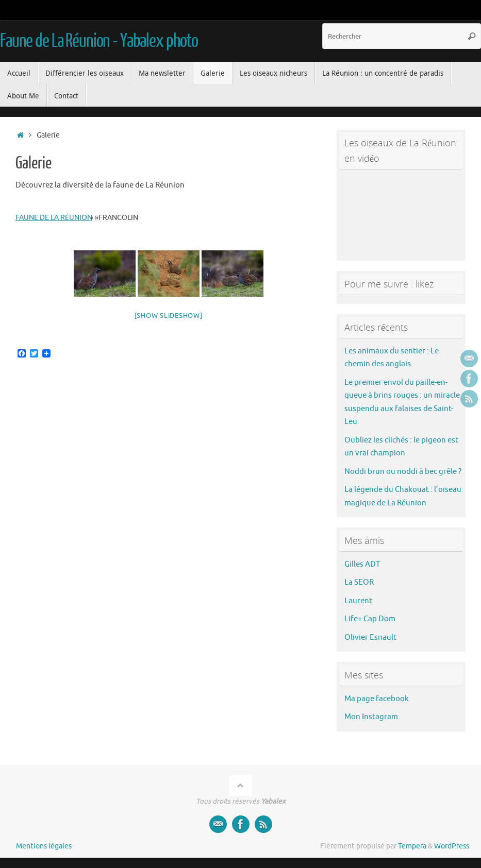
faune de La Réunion (54, 218)
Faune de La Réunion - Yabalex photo (99, 41)
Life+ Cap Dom (370, 619)
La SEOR (359, 582)
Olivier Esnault (370, 637)
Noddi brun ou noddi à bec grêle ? (403, 472)
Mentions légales (44, 846)
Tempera (412, 846)
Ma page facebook (377, 699)
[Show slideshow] (169, 316)
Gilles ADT (362, 564)
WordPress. (452, 846)
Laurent (358, 601)
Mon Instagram (371, 717)
